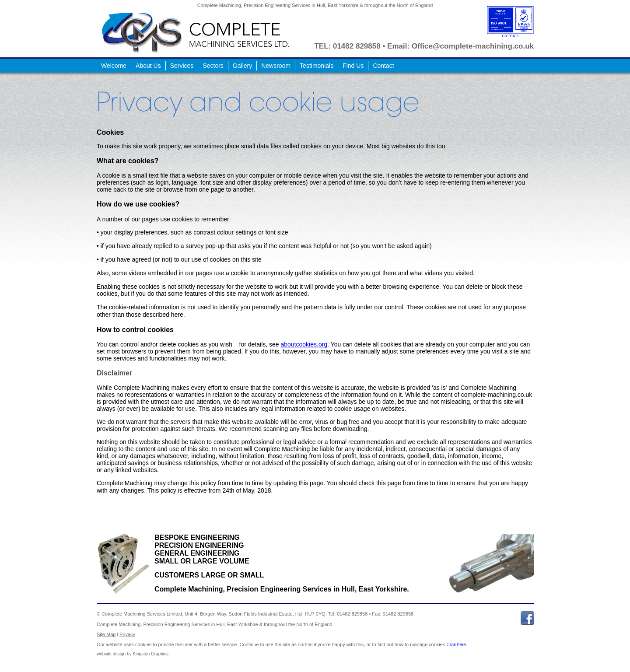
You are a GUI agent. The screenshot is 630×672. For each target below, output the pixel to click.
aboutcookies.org (304, 344)
